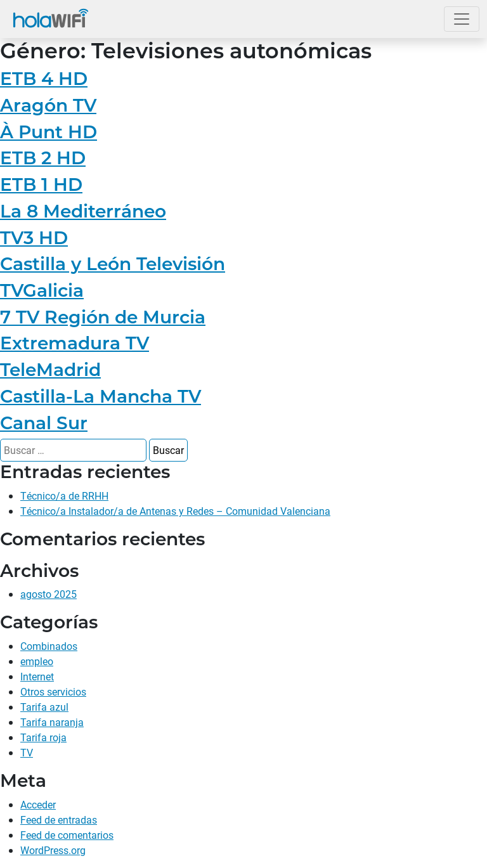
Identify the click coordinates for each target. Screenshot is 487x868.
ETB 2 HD (43, 158)
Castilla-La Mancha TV (101, 396)
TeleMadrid (50, 370)
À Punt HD (49, 132)
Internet (37, 676)
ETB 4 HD (44, 79)
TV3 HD (34, 238)
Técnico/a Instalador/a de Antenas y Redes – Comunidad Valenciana (175, 511)
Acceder (38, 804)
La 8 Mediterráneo (83, 211)
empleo (37, 661)
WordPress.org (53, 850)
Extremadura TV (75, 343)
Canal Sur (44, 423)
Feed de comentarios (67, 835)
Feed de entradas (59, 819)
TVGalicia (42, 290)
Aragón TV (48, 105)
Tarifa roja (43, 737)
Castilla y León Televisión (113, 264)
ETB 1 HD (41, 185)
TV (27, 752)
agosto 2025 (49, 594)
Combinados (49, 646)
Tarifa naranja (52, 722)
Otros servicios (53, 691)
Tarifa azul (44, 707)
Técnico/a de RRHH (64, 496)
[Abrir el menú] (462, 19)
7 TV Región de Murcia (103, 317)
